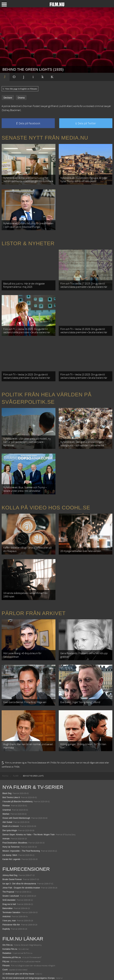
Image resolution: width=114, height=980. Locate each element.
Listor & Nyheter (28, 239)
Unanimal (7, 785)
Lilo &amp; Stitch (10, 831)
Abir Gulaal (7, 798)
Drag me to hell (9, 880)
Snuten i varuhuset (11, 872)
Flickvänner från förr (11, 900)
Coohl (5, 945)
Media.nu (6, 970)
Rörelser (6, 781)
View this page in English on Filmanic (20, 89)
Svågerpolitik (8, 974)
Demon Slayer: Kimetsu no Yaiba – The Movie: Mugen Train (29, 810)
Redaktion (7, 929)
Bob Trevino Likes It (11, 773)
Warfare (6, 789)
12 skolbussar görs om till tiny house (18, 949)
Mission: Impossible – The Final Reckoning (21, 827)
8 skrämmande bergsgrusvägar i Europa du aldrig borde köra (29, 962)
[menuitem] (5, 751)
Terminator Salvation (11, 888)
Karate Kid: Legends (11, 835)
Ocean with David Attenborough (16, 794)
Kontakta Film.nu (10, 925)
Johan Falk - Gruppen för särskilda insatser (21, 863)
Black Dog (7, 769)
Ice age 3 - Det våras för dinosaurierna (19, 859)
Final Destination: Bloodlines (15, 818)
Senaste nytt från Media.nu (45, 138)
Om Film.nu (8, 920)
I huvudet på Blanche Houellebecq (17, 777)
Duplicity (6, 904)
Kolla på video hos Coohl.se (46, 493)
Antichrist (6, 892)
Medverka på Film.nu (12, 933)
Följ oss (6, 937)
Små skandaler (9, 876)
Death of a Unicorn (11, 802)
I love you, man (9, 896)
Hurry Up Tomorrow (11, 822)
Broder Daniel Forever (12, 855)
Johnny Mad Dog (10, 851)
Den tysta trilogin (10, 806)
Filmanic (6, 941)
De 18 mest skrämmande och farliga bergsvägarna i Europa (29, 954)
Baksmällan (8, 884)
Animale (6, 814)
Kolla (5, 958)
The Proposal (8, 867)
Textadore (7, 966)
